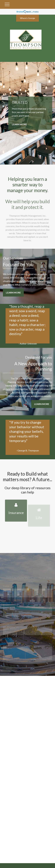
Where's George (27, 18)
